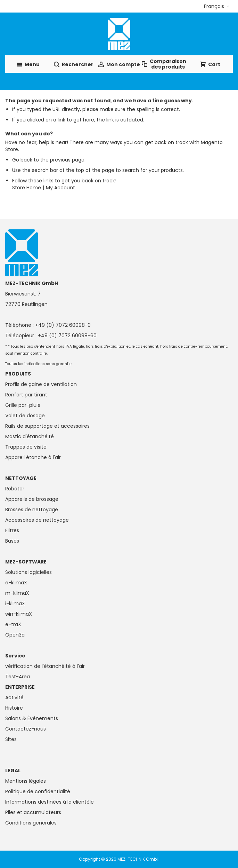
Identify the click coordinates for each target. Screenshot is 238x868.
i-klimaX (15, 603)
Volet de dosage (25, 416)
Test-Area (18, 677)
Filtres (12, 530)
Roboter (15, 489)
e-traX (13, 624)
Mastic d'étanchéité (30, 436)
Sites (11, 739)
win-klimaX (19, 614)
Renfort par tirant (26, 395)
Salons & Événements (32, 718)
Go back (22, 160)
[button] (217, 6)
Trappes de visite (26, 447)
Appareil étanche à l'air (33, 457)
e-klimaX (16, 583)
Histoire (14, 708)
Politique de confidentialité (38, 791)
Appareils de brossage (32, 499)
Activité (14, 697)
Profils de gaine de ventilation (41, 384)
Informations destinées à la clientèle (50, 802)
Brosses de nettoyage (32, 510)
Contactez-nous (26, 729)
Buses (12, 541)
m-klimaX (17, 593)
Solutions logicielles (28, 572)
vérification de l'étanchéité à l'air (45, 666)
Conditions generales (31, 823)
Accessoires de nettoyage (37, 520)
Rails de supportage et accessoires (47, 426)
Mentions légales (26, 781)
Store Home (27, 188)
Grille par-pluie (23, 405)
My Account (60, 188)
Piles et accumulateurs (33, 812)
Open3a (15, 635)
